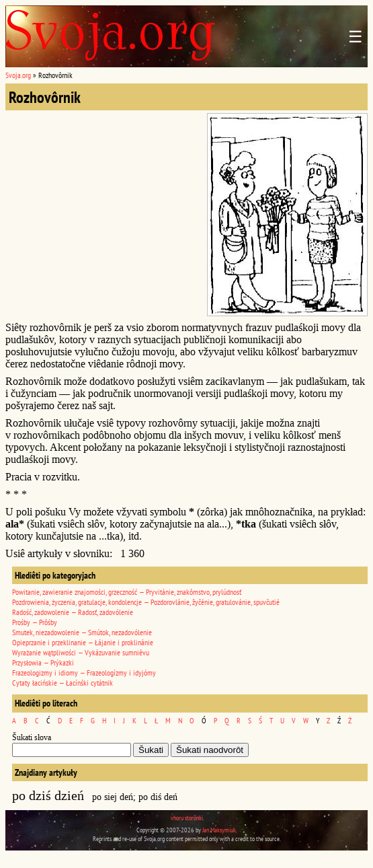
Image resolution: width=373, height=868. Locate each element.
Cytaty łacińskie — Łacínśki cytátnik (63, 683)
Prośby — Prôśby (35, 622)
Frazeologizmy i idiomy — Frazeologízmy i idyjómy (84, 673)
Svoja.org (18, 75)
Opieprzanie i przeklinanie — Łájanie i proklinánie (83, 642)
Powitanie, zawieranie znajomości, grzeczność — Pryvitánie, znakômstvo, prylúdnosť (127, 592)
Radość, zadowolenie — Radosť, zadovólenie (73, 612)
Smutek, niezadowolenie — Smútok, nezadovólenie (82, 632)
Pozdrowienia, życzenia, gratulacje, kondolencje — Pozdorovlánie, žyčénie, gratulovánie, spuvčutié (146, 602)
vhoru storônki (187, 818)
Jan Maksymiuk (219, 830)
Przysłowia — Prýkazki (43, 662)
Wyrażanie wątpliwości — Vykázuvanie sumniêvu (81, 652)
